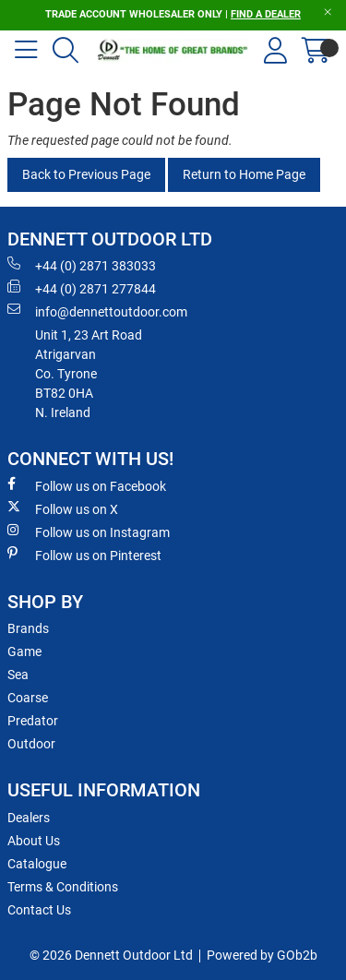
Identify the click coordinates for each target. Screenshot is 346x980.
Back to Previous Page (86, 174)
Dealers (29, 818)
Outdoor (31, 744)
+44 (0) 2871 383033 (82, 265)
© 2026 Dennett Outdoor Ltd (111, 955)
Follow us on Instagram (89, 532)
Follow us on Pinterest (84, 555)
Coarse (28, 698)
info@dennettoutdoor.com (97, 311)
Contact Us (39, 910)
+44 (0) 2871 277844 (82, 288)
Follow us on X (63, 508)
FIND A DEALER (266, 14)
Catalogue (37, 864)
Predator (33, 721)
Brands (28, 628)
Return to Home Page (244, 174)
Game (24, 651)
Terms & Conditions (63, 887)
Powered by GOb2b (262, 955)
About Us (34, 841)
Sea (18, 675)
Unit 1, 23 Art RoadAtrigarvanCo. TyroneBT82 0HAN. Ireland (89, 374)
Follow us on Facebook (87, 485)
